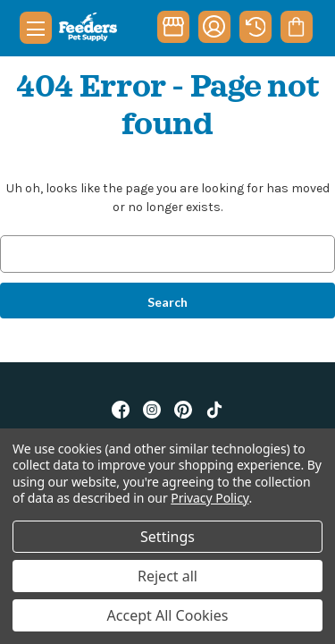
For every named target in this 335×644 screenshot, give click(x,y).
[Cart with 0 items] (296, 27)
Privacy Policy (209, 498)
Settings (167, 537)
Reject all (167, 576)
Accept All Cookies (168, 615)
